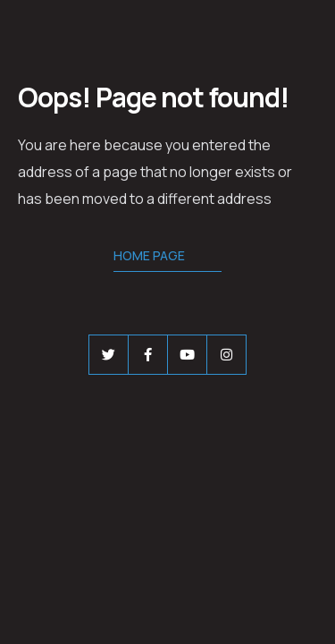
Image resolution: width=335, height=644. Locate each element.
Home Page (149, 255)
